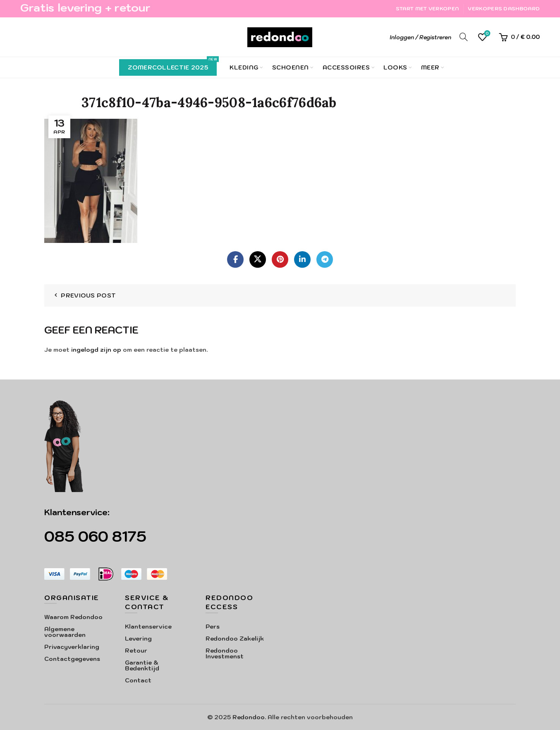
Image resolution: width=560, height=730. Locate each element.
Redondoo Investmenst (225, 653)
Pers (213, 627)
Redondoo (249, 717)
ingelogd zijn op (96, 350)
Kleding (244, 67)
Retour (136, 651)
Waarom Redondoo (73, 617)
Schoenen (291, 67)
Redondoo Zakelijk (235, 639)
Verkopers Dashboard (504, 8)
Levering (138, 639)
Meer (430, 67)
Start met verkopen (427, 8)
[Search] (464, 37)
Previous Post (88, 295)
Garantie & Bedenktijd (142, 665)
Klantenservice (148, 627)
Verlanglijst (487, 34)
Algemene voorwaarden (65, 632)
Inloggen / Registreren (420, 37)
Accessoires (346, 67)
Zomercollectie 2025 (172, 65)
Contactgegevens (72, 659)
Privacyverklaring (72, 647)
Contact (138, 680)
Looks (395, 67)
